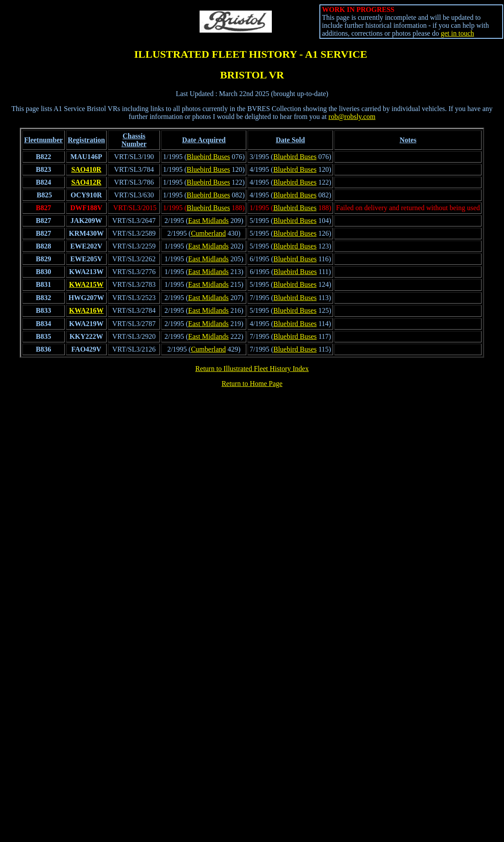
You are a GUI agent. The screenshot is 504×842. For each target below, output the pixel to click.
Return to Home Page (252, 384)
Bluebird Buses (208, 157)
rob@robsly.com (352, 117)
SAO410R (86, 169)
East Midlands (208, 221)
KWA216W (86, 310)
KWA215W (86, 284)
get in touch (457, 33)
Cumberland (208, 233)
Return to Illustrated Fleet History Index (252, 369)
